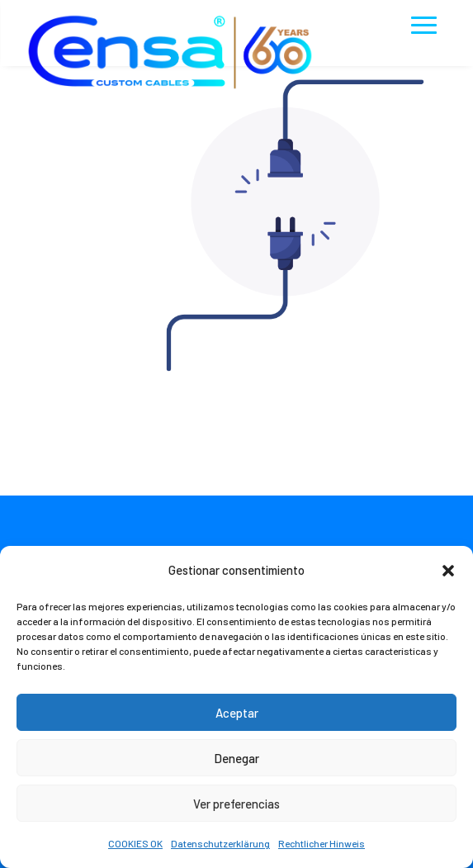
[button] (448, 571)
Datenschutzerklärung (220, 843)
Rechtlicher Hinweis (322, 843)
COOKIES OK (135, 843)
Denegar (236, 758)
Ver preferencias (236, 804)
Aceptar (237, 713)
